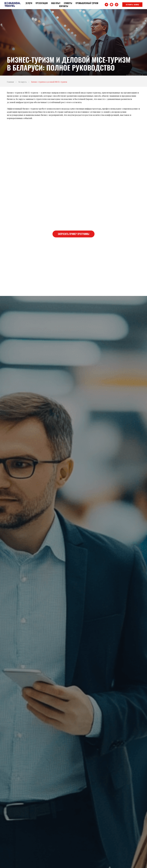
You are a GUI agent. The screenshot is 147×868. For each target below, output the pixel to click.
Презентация (42, 3)
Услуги (29, 3)
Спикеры (68, 3)
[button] (132, 5)
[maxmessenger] (117, 5)
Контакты (64, 6)
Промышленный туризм (87, 3)
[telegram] (106, 5)
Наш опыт (56, 3)
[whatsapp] (112, 5)
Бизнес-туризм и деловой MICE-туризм (49, 82)
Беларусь (23, 82)
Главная (10, 82)
